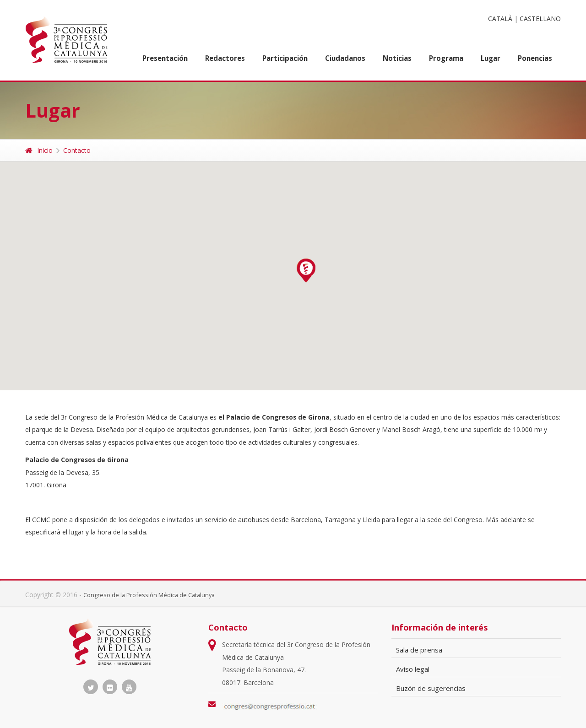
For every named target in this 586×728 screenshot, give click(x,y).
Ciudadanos (345, 58)
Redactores (225, 58)
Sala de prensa (419, 650)
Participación (285, 58)
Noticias (397, 58)
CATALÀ (500, 19)
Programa (446, 58)
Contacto (77, 150)
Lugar (491, 58)
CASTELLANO (540, 19)
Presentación (165, 58)
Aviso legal (413, 669)
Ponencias (535, 58)
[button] (306, 270)
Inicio (39, 150)
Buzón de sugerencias (431, 688)
